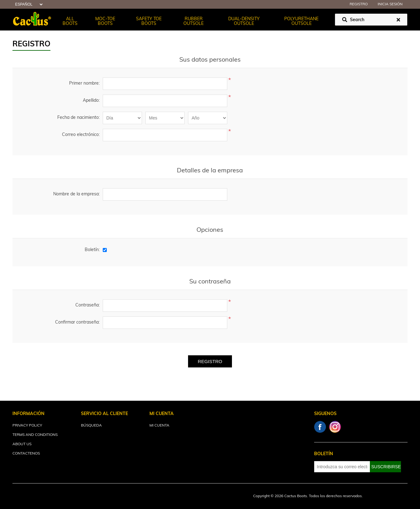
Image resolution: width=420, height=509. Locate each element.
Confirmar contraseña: (77, 322)
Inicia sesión (390, 4)
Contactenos (26, 454)
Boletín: (92, 250)
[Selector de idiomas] (28, 5)
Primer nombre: (84, 84)
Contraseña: (87, 305)
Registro (359, 4)
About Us (22, 444)
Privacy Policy (27, 426)
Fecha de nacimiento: (78, 118)
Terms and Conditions (35, 435)
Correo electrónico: (81, 135)
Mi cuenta (159, 426)
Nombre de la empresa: (76, 194)
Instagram (335, 427)
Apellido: (91, 101)
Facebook (320, 427)
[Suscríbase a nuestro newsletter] (342, 467)
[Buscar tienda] (371, 20)
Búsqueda (91, 426)
